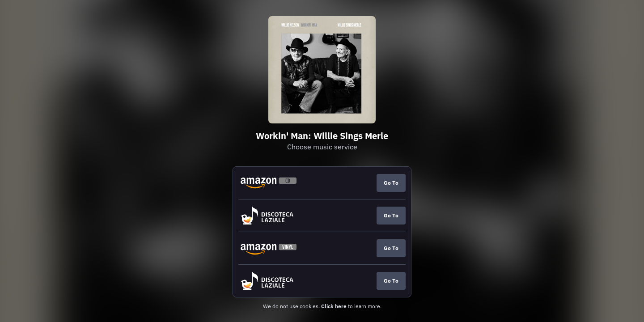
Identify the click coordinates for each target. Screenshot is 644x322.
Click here (334, 306)
